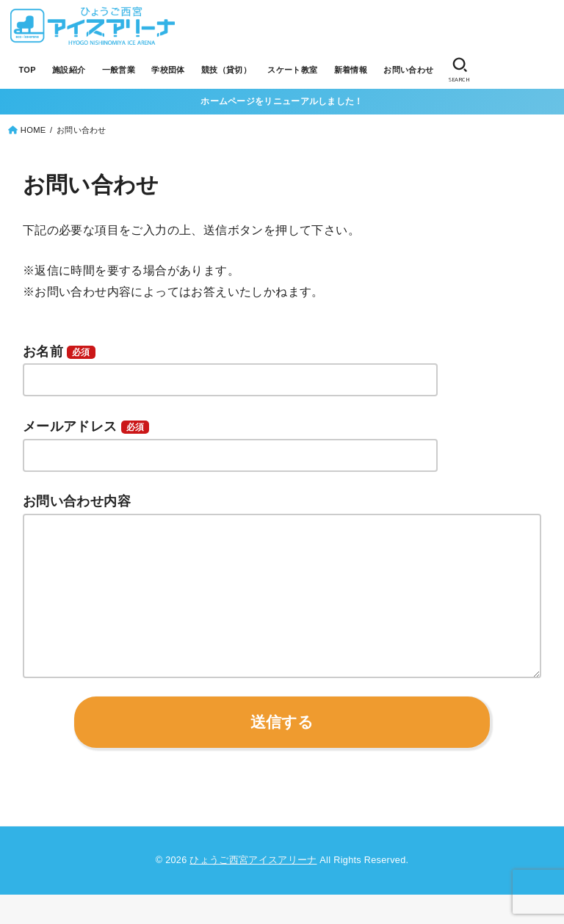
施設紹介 (68, 70)
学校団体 (167, 70)
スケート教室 (292, 70)
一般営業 (118, 70)
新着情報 (350, 70)
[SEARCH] (458, 70)
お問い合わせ (407, 70)
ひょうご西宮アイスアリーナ (253, 890)
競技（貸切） (225, 70)
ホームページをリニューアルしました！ (282, 101)
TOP (27, 70)
